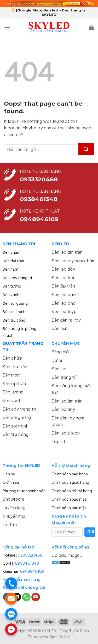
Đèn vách (11, 295)
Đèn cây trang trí (17, 278)
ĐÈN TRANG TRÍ (19, 244)
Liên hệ (9, 474)
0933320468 (39, 179)
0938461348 (27, 563)
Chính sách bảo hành (70, 474)
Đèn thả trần (13, 261)
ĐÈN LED (60, 244)
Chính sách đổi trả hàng (72, 491)
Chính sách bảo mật (69, 499)
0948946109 (32, 571)
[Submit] (86, 149)
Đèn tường (12, 286)
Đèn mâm (11, 269)
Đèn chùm (11, 252)
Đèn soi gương (15, 303)
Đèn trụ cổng (14, 320)
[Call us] (26, 597)
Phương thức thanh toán (24, 491)
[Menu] (7, 27)
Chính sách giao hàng (70, 482)
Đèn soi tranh (14, 312)
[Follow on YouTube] (36, 597)
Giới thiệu (11, 482)
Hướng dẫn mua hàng (21, 579)
